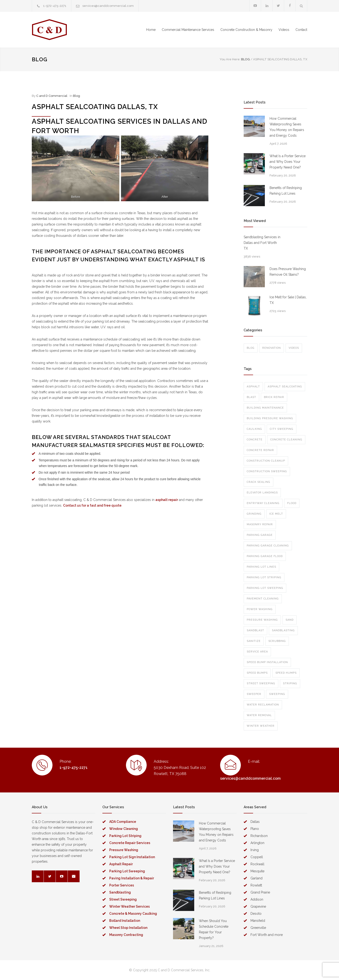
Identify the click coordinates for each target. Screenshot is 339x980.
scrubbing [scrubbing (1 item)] (277, 641)
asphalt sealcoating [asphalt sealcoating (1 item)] (285, 387)
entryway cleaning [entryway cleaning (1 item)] (263, 503)
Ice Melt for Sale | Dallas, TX (288, 300)
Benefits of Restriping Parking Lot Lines (286, 191)
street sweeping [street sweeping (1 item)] (261, 683)
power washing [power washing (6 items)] (260, 609)
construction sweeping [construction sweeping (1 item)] (267, 471)
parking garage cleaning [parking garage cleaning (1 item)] (268, 546)
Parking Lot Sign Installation (132, 857)
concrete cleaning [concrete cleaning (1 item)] (286, 440)
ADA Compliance (123, 822)
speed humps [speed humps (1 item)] (286, 673)
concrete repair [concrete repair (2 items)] (260, 450)
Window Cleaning (124, 829)
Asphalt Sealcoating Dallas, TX (95, 107)
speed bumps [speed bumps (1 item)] (257, 673)
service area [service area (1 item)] (257, 652)
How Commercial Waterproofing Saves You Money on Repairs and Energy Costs (287, 127)
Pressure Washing (124, 850)
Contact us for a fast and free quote (92, 505)
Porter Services (122, 885)
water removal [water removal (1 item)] (259, 715)
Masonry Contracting (126, 935)
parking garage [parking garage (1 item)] (260, 535)
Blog (77, 96)
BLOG (40, 59)
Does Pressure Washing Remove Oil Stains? (288, 272)
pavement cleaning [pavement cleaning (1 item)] (263, 599)
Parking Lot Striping (125, 836)
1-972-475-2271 (55, 6)
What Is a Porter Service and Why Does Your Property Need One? (288, 162)
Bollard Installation (125, 921)
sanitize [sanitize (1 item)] (254, 641)
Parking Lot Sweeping (127, 871)
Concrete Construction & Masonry (246, 30)
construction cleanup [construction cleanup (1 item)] (266, 461)
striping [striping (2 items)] (290, 683)
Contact (301, 30)
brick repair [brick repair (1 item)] (274, 397)
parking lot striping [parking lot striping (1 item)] (264, 577)
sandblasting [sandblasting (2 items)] (283, 630)
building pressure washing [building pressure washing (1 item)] (270, 418)
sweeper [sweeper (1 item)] (254, 694)
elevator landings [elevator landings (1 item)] (262, 493)
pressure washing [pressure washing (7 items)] (262, 620)
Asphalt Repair (121, 864)
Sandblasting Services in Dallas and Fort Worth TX (262, 243)
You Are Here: (230, 59)
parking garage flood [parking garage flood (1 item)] (265, 556)
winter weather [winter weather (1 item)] (261, 726)
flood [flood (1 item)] (292, 503)
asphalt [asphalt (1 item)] (253, 387)
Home (151, 30)
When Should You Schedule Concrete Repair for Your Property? (214, 929)
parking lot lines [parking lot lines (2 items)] (261, 567)
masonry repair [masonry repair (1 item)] (260, 524)
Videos (284, 30)
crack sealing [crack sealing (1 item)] (258, 482)
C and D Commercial (52, 96)
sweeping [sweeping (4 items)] (277, 694)
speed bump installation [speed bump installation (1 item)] (267, 662)
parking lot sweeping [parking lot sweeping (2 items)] (265, 588)
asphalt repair (167, 500)
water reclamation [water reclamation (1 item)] (263, 705)
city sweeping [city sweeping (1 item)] (282, 429)
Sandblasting (120, 892)
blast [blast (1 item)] (251, 397)
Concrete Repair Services (130, 843)
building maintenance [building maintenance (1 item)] (265, 408)
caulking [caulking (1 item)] (254, 429)
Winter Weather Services (129, 906)
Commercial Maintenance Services (188, 30)
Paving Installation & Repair (132, 878)
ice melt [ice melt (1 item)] (276, 514)
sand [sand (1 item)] (290, 620)
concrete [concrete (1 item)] (255, 440)
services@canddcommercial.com (108, 6)
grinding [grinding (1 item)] (254, 514)
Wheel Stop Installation (128, 928)
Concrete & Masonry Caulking (133, 914)
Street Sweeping (123, 899)
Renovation (272, 348)
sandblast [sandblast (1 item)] (255, 630)
